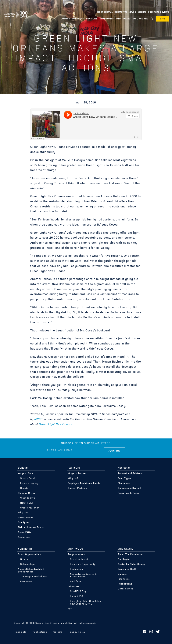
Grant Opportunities (29, 555)
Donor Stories (26, 518)
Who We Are (140, 19)
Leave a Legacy (29, 483)
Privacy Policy (77, 632)
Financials (124, 483)
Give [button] (163, 19)
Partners (78, 19)
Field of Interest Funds (31, 528)
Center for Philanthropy (131, 564)
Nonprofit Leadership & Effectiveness (31, 571)
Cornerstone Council (129, 488)
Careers (122, 574)
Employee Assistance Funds (84, 483)
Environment (77, 569)
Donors (65, 19)
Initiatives (74, 587)
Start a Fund (28, 478)
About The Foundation (131, 555)
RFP (70, 609)
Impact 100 (76, 596)
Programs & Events (159, 12)
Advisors (92, 19)
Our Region (124, 559)
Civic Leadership (80, 559)
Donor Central (105, 12)
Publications (125, 584)
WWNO (38, 419)
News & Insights (138, 12)
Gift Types (24, 523)
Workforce (76, 582)
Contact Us (121, 12)
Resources (24, 537)
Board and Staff (127, 569)
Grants (24, 559)
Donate (24, 488)
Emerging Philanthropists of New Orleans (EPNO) (86, 603)
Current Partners (77, 488)
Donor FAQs (25, 532)
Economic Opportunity (83, 564)
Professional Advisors (130, 474)
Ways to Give (25, 474)
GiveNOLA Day (78, 592)
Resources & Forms (129, 493)
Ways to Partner (77, 474)
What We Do (123, 19)
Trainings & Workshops (34, 577)
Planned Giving (27, 493)
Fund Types (124, 478)
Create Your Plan (30, 508)
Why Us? (23, 513)
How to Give (27, 503)
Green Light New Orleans (56, 425)
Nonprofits (107, 19)
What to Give (28, 498)
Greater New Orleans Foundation (15, 11)
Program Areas (76, 555)
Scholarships (28, 564)
